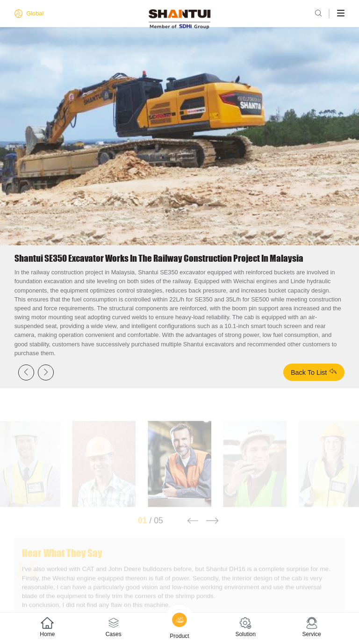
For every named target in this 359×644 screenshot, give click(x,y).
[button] (192, 528)
